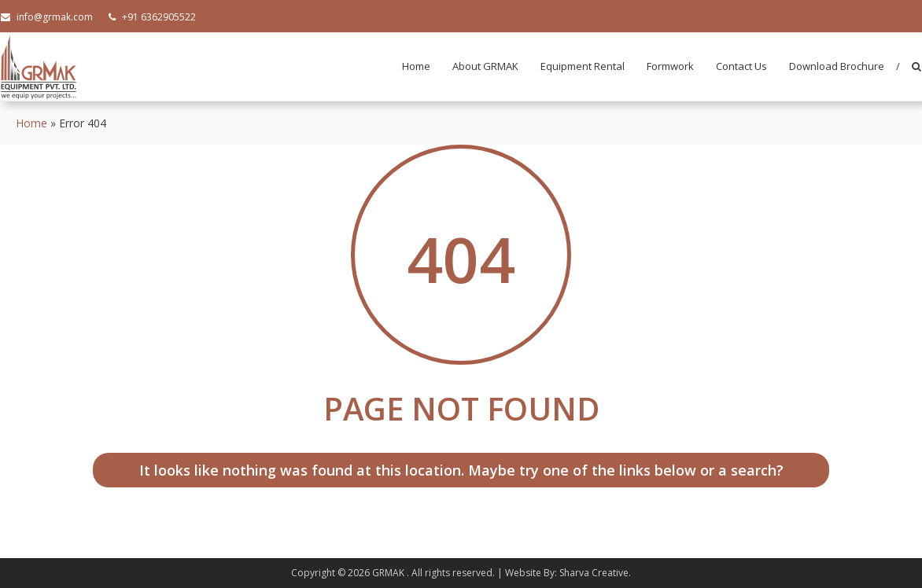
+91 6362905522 (152, 17)
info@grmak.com (47, 17)
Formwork (670, 66)
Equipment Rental (583, 66)
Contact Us (741, 66)
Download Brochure (837, 66)
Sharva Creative (594, 573)
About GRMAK (485, 66)
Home (416, 66)
